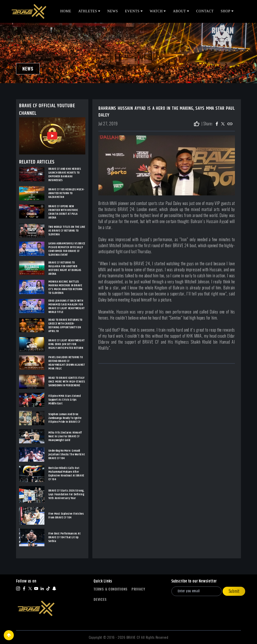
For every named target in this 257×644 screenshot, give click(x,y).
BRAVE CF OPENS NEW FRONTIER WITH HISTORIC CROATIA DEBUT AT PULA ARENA (63, 212)
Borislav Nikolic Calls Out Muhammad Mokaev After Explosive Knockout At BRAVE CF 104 (66, 474)
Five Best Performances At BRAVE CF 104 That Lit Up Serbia (65, 537)
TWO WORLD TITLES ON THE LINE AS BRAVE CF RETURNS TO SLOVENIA (67, 231)
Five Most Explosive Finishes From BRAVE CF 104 (66, 516)
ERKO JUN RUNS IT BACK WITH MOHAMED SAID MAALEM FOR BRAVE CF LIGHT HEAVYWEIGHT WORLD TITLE (67, 306)
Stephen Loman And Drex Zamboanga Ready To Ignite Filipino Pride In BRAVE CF (65, 418)
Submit (234, 591)
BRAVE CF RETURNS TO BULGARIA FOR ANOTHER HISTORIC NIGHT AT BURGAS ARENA (65, 268)
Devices (100, 599)
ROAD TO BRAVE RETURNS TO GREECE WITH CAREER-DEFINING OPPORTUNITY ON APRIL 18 (66, 326)
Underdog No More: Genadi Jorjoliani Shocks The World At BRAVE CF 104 (67, 454)
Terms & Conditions (111, 589)
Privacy (138, 589)
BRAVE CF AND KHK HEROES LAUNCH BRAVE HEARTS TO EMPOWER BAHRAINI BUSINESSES (65, 175)
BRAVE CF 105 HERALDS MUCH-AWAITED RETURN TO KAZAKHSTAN (67, 193)
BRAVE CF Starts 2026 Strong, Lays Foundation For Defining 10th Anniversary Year (66, 494)
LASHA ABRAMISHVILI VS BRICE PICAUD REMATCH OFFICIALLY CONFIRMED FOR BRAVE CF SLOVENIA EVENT (67, 249)
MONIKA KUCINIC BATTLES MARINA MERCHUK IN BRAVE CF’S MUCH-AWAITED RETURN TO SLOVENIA (65, 287)
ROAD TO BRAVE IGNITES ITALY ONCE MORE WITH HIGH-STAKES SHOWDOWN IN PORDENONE (67, 382)
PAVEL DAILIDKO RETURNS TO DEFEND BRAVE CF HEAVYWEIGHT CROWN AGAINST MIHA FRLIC (67, 363)
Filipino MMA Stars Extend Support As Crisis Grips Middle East (65, 400)
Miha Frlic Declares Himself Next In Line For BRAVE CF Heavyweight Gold (65, 436)
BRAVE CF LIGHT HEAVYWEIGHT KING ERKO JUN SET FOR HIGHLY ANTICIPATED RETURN (67, 344)
